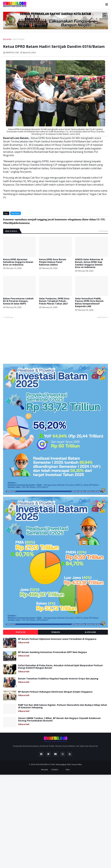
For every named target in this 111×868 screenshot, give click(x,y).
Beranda (7, 39)
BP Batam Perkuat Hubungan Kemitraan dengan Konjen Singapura (55, 692)
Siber (68, 769)
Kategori (90, 632)
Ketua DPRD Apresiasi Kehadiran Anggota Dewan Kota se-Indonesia (18, 262)
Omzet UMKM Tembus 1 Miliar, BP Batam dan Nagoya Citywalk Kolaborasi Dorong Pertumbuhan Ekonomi (59, 720)
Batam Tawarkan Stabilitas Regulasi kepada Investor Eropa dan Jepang (58, 679)
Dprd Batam (19, 39)
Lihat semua (103, 231)
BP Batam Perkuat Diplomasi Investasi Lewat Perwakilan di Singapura (57, 639)
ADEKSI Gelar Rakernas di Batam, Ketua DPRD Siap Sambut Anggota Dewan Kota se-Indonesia (89, 263)
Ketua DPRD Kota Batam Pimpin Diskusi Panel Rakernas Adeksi (53, 262)
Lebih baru (9, 317)
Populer (21, 632)
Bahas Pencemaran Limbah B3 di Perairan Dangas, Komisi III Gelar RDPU (18, 301)
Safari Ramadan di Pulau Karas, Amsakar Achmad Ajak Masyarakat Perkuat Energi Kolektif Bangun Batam (60, 667)
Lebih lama (102, 317)
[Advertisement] (26, 342)
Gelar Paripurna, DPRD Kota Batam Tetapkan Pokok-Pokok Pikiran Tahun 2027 (54, 301)
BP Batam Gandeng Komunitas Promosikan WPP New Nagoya (52, 652)
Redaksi (55, 769)
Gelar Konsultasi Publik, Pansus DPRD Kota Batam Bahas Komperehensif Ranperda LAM (89, 303)
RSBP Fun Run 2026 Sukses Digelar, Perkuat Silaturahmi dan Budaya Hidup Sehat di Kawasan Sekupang (63, 706)
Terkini (55, 632)
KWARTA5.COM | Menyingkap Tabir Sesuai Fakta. (61, 764)
